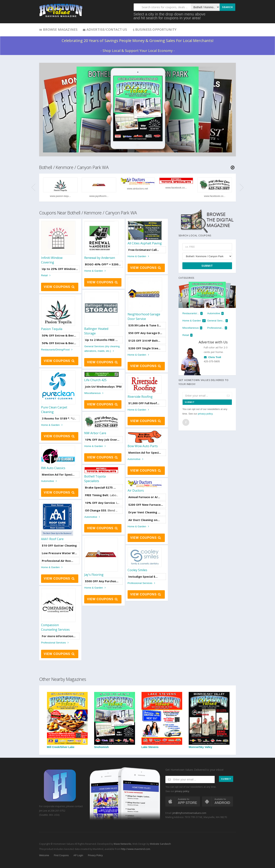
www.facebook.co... (176, 188)
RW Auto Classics (53, 468)
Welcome (44, 855)
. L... (102, 503)
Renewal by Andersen (100, 258)
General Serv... (218, 321)
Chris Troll (212, 357)
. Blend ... (101, 510)
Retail (46, 275)
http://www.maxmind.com (135, 849)
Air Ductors (136, 490)
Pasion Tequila (52, 329)
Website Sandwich (160, 844)
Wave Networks (122, 844)
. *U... (59, 418)
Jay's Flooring (94, 575)
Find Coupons (61, 855)
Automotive (136, 459)
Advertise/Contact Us (105, 29)
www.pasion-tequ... (60, 196)
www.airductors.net (137, 189)
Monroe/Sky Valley (209, 720)
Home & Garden (95, 271)
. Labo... (102, 495)
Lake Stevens (162, 720)
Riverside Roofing (140, 397)
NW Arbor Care (95, 433)
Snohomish (115, 720)
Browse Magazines (58, 29)
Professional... (217, 328)
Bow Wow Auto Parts (143, 446)
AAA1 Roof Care (52, 539)
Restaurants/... (192, 313)
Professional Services (142, 583)
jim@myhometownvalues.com (189, 813)
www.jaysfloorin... (99, 196)
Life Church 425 (95, 380)
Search (227, 7)
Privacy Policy (95, 855)
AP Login (78, 855)
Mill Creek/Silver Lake (67, 720)
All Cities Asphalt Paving (145, 243)
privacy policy (205, 414)
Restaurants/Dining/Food (57, 350)
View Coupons (59, 287)
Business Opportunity (154, 29)
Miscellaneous (94, 393)
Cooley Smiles (137, 570)
